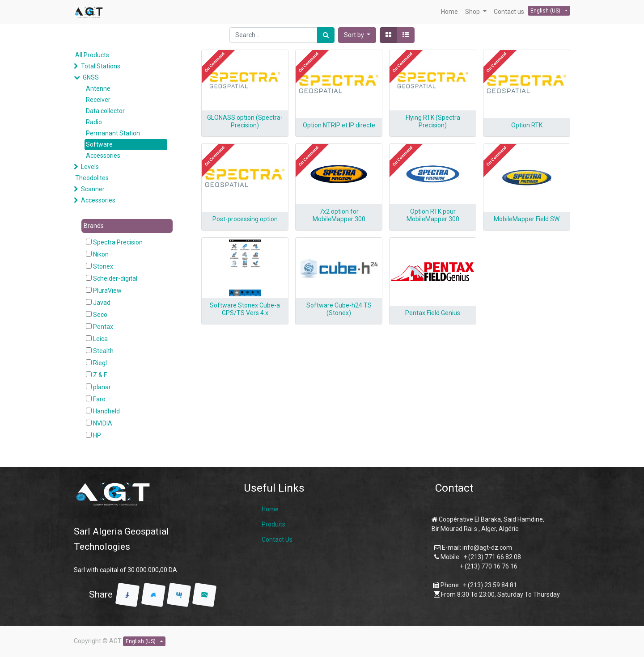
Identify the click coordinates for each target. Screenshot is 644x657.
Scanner (93, 189)
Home (270, 509)
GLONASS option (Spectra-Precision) (245, 121)
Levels (90, 167)
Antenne (98, 88)
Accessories (103, 156)
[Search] (326, 35)
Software (99, 144)
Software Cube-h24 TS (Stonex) (339, 309)
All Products (92, 55)
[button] (357, 35)
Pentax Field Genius (433, 313)
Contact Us (277, 539)
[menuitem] (449, 12)
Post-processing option (245, 219)
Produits (273, 524)
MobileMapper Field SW (527, 219)
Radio (94, 122)
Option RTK (527, 125)
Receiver (98, 100)
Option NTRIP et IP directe (339, 125)
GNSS (91, 77)
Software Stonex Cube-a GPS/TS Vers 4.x (245, 309)
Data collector (105, 111)
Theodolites (92, 178)
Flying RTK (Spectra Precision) (433, 121)
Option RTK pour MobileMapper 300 (433, 215)
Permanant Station (113, 133)
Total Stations (101, 66)
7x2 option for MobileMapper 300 (339, 215)
